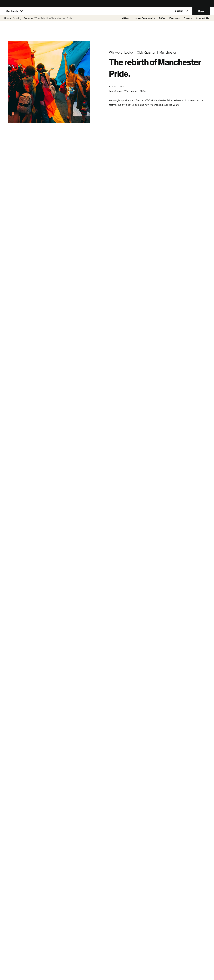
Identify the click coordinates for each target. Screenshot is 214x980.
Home (8, 22)
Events (188, 22)
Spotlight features (23, 22)
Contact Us (203, 22)
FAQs (162, 22)
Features (175, 22)
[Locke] (107, 13)
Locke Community (144, 22)
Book (201, 13)
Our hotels (12, 13)
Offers (126, 22)
